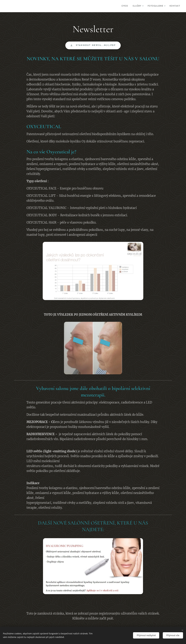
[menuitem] (120, 6)
